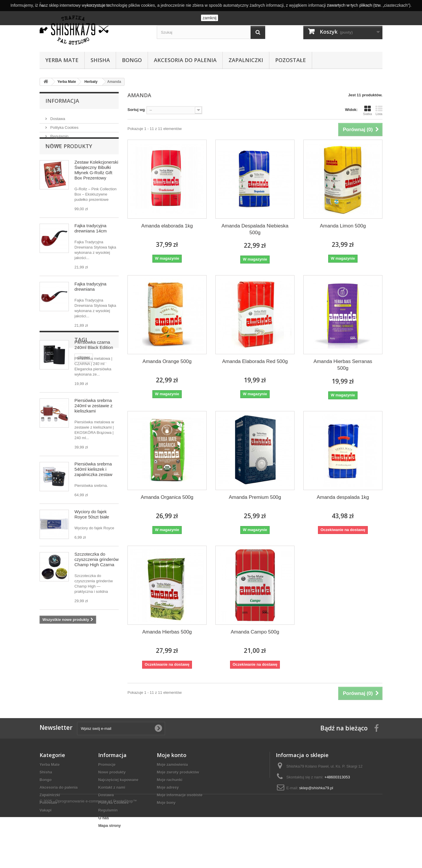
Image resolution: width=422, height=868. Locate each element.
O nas (55, 143)
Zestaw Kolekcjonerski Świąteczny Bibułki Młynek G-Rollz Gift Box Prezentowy (96, 189)
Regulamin (59, 134)
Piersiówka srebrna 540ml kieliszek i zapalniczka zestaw (93, 488)
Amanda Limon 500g (343, 226)
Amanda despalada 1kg (343, 497)
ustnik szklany (75, 678)
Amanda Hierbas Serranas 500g (343, 365)
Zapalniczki (246, 60)
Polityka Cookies (64, 125)
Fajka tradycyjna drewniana (90, 305)
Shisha (100, 60)
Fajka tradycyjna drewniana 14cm (91, 247)
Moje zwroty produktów (178, 778)
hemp (61, 695)
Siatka (367, 110)
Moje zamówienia (172, 770)
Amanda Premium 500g (255, 497)
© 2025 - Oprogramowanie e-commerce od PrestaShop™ (88, 852)
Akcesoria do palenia (185, 60)
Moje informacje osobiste (180, 801)
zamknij (209, 18)
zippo (100, 678)
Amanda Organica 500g (167, 497)
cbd (46, 695)
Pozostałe (291, 60)
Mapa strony (109, 831)
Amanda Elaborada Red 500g (255, 361)
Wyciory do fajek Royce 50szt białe (92, 533)
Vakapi (46, 816)
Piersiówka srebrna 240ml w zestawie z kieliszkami (93, 424)
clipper (49, 678)
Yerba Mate (62, 60)
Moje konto (172, 761)
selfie (85, 686)
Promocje (107, 770)
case (77, 695)
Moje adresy (168, 793)
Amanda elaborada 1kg (167, 226)
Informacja (62, 101)
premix (67, 686)
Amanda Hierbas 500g (167, 632)
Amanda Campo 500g (255, 632)
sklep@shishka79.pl (316, 793)
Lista (379, 110)
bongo (48, 686)
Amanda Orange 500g (167, 361)
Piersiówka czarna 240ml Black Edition (94, 363)
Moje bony (166, 808)
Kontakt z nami (112, 793)
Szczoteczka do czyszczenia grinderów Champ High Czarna (97, 578)
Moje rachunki (170, 785)
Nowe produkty (69, 165)
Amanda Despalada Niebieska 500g (255, 229)
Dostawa (57, 116)
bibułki (103, 686)
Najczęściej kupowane (118, 785)
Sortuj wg (136, 110)
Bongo (132, 60)
